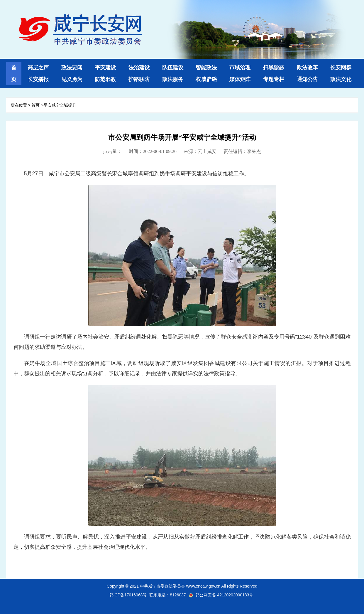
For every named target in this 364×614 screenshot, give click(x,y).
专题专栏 (274, 79)
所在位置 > (21, 105)
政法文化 (341, 79)
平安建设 (105, 68)
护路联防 (139, 79)
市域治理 (240, 68)
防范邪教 (105, 79)
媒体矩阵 (240, 79)
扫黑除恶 (274, 68)
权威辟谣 (206, 79)
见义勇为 (72, 79)
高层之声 (38, 68)
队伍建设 (173, 68)
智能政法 (206, 68)
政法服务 (173, 79)
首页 (36, 105)
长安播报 (38, 79)
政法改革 (307, 68)
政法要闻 (72, 68)
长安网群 (341, 68)
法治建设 (139, 68)
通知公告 (307, 79)
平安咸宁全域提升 (60, 105)
